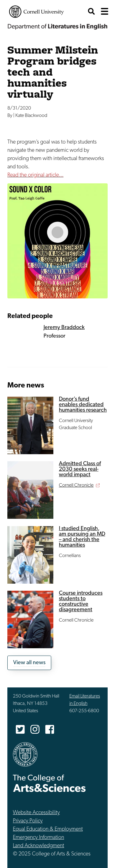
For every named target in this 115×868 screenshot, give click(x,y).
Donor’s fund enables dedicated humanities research (83, 405)
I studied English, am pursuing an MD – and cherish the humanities (82, 537)
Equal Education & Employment (48, 829)
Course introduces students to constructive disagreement (81, 602)
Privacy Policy (28, 821)
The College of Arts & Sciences (49, 783)
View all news (29, 663)
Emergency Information (38, 838)
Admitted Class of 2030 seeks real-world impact (80, 469)
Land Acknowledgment (38, 846)
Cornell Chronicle (76, 485)
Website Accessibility (36, 813)
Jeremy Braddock (64, 328)
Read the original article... (35, 175)
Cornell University (36, 12)
